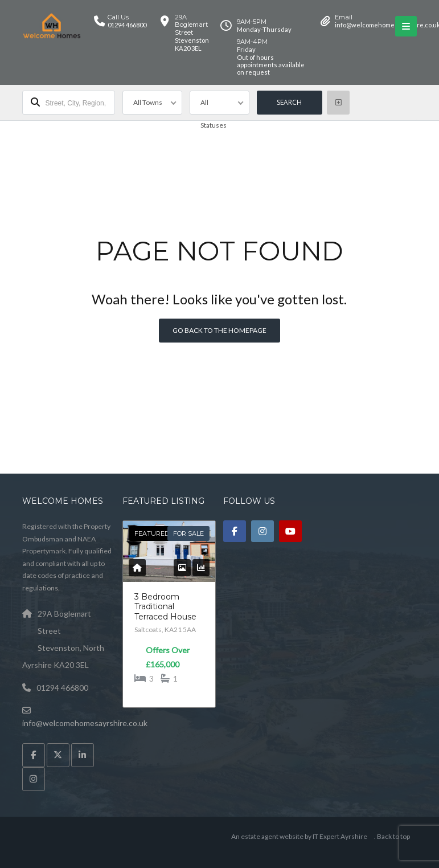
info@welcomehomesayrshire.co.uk (85, 723)
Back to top (393, 836)
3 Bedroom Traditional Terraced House (165, 607)
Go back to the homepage (219, 330)
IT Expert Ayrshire (340, 836)
